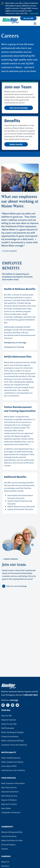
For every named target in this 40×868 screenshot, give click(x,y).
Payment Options (9, 720)
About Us (5, 862)
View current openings (19, 108)
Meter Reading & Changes (12, 732)
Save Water (6, 808)
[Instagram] (8, 705)
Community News (9, 836)
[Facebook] (3, 705)
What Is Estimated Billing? (13, 740)
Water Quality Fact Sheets (12, 762)
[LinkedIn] (13, 705)
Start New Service (9, 787)
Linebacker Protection (11, 812)
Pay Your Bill (28, 18)
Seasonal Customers (10, 792)
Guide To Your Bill (9, 724)
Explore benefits (16, 144)
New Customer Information (13, 783)
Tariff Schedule (8, 728)
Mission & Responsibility (12, 832)
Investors (5, 866)
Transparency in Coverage (15, 343)
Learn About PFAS (9, 766)
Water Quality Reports (11, 758)
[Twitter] (17, 705)
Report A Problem (9, 800)
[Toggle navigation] (35, 23)
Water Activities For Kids (12, 840)
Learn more (34, 13)
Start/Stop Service (9, 796)
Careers (5, 849)
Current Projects (8, 844)
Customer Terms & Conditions (14, 745)
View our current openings (17, 586)
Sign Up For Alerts (9, 804)
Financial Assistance (10, 736)
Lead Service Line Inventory (13, 770)
